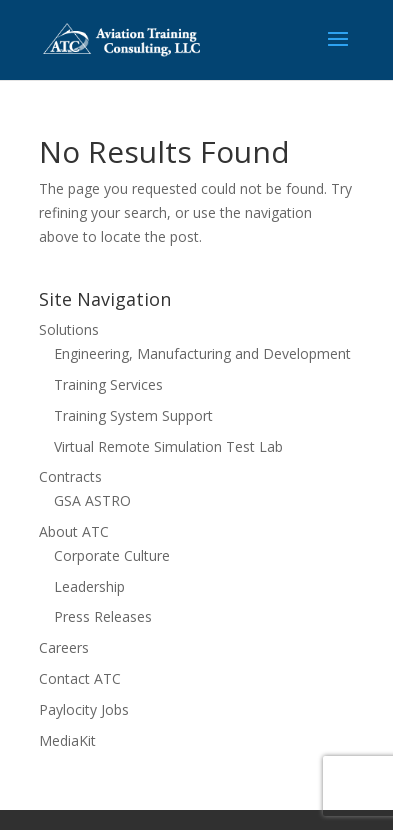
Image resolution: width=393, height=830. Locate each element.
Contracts (70, 476)
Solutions (69, 329)
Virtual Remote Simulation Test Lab (168, 446)
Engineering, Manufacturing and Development (202, 353)
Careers (64, 647)
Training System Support (133, 415)
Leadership (89, 586)
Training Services (108, 384)
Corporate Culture (112, 555)
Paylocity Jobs (84, 709)
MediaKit (67, 740)
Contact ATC (80, 678)
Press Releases (103, 616)
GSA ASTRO (92, 500)
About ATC (74, 531)
